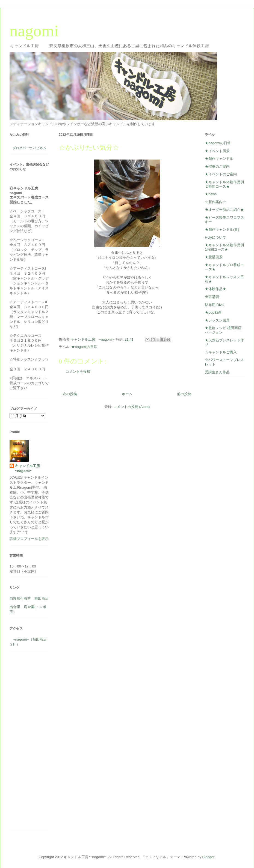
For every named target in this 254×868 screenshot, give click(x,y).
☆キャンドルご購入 (221, 352)
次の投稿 (70, 394)
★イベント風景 (217, 151)
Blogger (208, 857)
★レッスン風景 (217, 320)
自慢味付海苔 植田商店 (29, 598)
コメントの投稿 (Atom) (132, 407)
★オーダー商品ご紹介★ (224, 210)
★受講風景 (214, 257)
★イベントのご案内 (221, 174)
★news (211, 194)
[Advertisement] (26, 743)
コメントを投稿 (78, 372)
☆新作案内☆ (215, 202)
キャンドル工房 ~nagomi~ (29, 468)
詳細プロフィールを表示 (29, 539)
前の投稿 (184, 394)
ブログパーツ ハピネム (29, 148)
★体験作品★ (215, 289)
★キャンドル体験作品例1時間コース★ (224, 247)
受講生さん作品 (217, 372)
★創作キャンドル (219, 159)
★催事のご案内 (217, 166)
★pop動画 (213, 312)
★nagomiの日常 (84, 347)
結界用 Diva (214, 305)
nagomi (34, 31)
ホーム (127, 394)
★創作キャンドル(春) (222, 229)
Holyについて (215, 237)
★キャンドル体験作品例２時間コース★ (224, 184)
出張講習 (212, 297)
